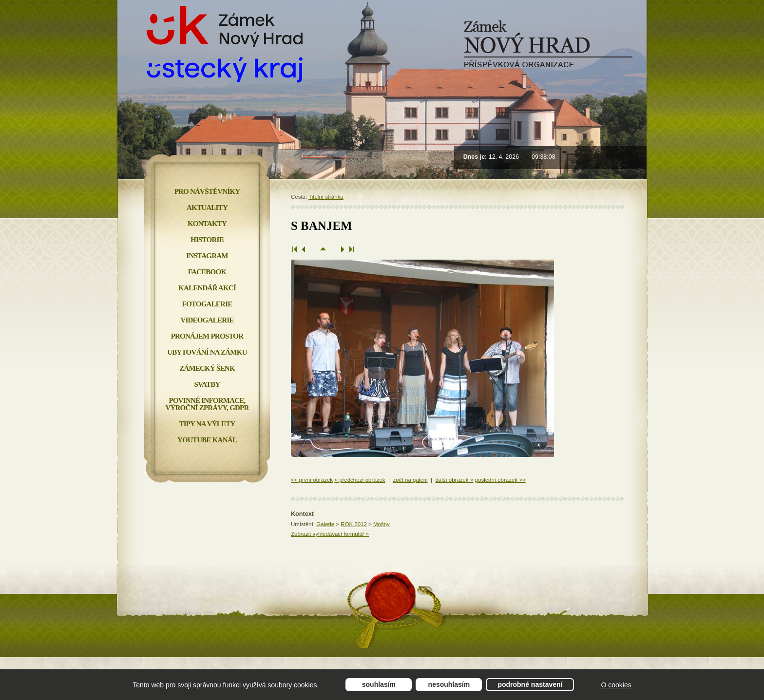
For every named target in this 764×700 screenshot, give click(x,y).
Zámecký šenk (207, 368)
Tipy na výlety (207, 424)
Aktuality (207, 208)
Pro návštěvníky (207, 191)
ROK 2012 (354, 524)
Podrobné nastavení (530, 684)
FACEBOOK (207, 272)
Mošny (382, 524)
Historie (207, 240)
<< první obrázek (312, 480)
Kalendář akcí (207, 288)
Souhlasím (379, 684)
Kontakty (207, 224)
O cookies (616, 685)
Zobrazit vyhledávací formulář (330, 534)
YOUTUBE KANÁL (207, 440)
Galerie (325, 524)
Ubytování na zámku (207, 352)
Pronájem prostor (207, 336)
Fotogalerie (207, 304)
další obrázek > (454, 480)
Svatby (207, 384)
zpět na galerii (410, 480)
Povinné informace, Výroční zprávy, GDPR (207, 404)
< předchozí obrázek (360, 480)
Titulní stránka (326, 197)
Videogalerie (207, 320)
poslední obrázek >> (500, 480)
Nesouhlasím (449, 684)
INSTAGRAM (207, 256)
